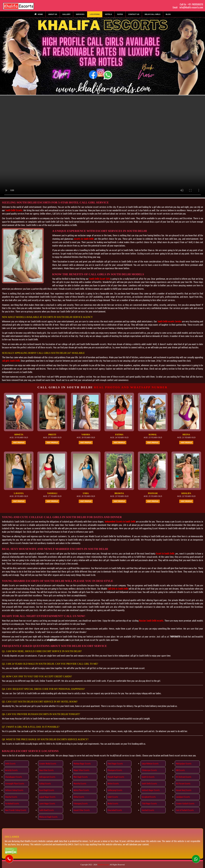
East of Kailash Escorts (185, 810)
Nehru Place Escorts (81, 790)
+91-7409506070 (195, 4)
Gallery (67, 14)
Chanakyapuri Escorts (14, 777)
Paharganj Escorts (81, 804)
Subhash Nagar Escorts (151, 790)
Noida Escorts (113, 804)
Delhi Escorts (10, 764)
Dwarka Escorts (11, 797)
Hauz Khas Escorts (46, 770)
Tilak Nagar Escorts (149, 804)
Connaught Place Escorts (15, 784)
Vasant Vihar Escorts (82, 810)
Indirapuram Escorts (47, 777)
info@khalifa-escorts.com (191, 7)
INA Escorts (180, 770)
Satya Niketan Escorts (150, 764)
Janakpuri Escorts (183, 797)
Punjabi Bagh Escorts (116, 777)
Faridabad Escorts (12, 804)
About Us (53, 14)
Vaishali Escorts (148, 810)
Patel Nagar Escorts (115, 764)
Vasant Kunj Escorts (184, 790)
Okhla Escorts (79, 797)
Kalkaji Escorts (45, 784)
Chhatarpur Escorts (149, 770)
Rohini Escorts (113, 784)
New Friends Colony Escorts (16, 810)
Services (80, 14)
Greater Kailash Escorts (185, 804)
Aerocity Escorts (11, 770)
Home (39, 14)
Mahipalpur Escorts (184, 764)
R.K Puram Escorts (183, 784)
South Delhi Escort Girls (99, 279)
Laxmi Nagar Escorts (47, 804)
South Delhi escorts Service (170, 321)
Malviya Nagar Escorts (82, 764)
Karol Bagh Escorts (47, 790)
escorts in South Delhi (84, 239)
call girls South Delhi (11, 361)
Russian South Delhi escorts (151, 621)
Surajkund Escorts (149, 797)
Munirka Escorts (80, 784)
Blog (168, 14)
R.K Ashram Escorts (184, 777)
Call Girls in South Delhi (118, 589)
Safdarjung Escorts (115, 790)
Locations (95, 14)
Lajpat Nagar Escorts (47, 797)
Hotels (108, 14)
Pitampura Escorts (115, 770)
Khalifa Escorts (103, 865)
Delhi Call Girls (152, 14)
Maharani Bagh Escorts (48, 817)
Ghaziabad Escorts (115, 810)
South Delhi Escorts (14, 210)
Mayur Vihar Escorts (81, 770)
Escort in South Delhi (165, 554)
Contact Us (134, 14)
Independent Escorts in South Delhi (120, 522)
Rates (120, 14)
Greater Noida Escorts (48, 764)
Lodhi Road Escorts (47, 810)
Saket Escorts (113, 797)
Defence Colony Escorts (14, 790)
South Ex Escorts (148, 777)
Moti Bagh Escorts (81, 777)
